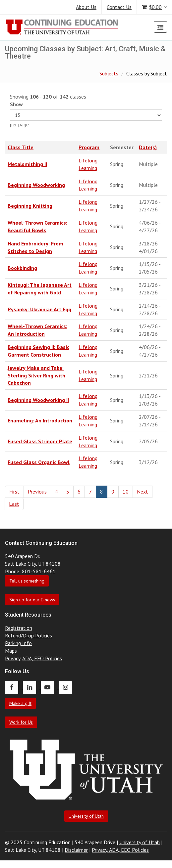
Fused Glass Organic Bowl (39, 462)
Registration (19, 628)
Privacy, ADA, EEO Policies (33, 658)
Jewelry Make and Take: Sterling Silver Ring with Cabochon (36, 375)
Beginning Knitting (30, 206)
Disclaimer (76, 850)
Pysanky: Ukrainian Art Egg (39, 309)
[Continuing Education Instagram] (67, 687)
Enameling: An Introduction (40, 420)
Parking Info (18, 643)
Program (89, 147)
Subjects (109, 73)
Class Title (21, 147)
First (14, 492)
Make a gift (20, 703)
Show (16, 104)
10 (126, 492)
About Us (86, 7)
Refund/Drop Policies (29, 635)
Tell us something (27, 581)
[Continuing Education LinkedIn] (32, 687)
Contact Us (119, 7)
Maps (11, 651)
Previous (37, 492)
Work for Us (21, 722)
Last (14, 504)
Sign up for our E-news (32, 600)
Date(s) (148, 147)
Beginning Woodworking (36, 185)
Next (143, 492)
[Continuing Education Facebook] (14, 687)
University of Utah (86, 816)
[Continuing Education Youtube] (50, 687)
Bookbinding (22, 268)
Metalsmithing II (27, 164)
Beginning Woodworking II (38, 400)
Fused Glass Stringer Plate (40, 441)
